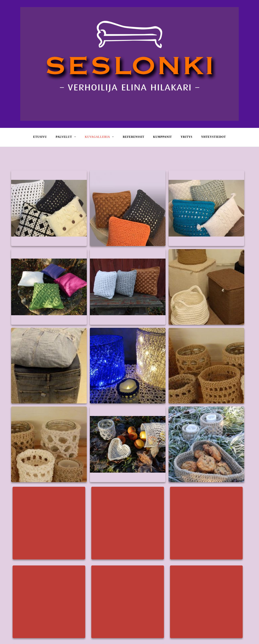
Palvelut (64, 137)
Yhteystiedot (213, 137)
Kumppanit (163, 137)
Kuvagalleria (97, 137)
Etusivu (40, 137)
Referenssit (134, 137)
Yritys (187, 137)
